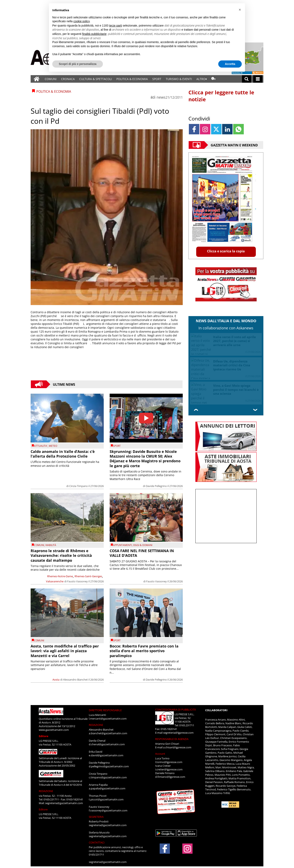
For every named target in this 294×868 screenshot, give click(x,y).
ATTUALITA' (41, 446)
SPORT (157, 79)
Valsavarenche (55, 581)
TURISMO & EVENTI (179, 79)
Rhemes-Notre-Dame (60, 576)
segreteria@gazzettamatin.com (64, 803)
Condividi (199, 118)
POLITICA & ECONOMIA (132, 79)
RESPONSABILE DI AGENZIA (172, 739)
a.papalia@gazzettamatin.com (107, 788)
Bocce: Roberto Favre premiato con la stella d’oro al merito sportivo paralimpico (144, 651)
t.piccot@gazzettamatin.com (106, 799)
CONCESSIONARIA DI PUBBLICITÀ (175, 710)
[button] (240, 10)
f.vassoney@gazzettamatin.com (108, 810)
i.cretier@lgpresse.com (169, 769)
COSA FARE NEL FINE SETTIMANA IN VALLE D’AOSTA (142, 553)
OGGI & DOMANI (143, 545)
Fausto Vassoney (77, 581)
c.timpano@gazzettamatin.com (108, 777)
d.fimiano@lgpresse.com (170, 777)
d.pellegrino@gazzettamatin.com (109, 766)
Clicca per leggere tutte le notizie (221, 96)
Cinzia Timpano (79, 486)
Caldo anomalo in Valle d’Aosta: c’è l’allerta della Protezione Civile (63, 454)
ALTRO (201, 79)
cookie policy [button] (82, 21)
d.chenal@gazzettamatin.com (107, 744)
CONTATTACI (97, 842)
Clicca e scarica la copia (226, 251)
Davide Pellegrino (156, 486)
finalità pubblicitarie (94, 34)
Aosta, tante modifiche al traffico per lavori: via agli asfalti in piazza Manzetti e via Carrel (65, 651)
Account (160, 754)
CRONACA (68, 79)
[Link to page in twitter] (216, 129)
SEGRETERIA (96, 817)
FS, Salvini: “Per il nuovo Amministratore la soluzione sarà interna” (235, 386)
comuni (39, 545)
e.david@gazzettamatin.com (106, 755)
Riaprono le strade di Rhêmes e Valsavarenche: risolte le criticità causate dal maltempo (61, 555)
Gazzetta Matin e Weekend (234, 145)
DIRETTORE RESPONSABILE (105, 710)
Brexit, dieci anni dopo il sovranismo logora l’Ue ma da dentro (236, 361)
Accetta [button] (230, 64)
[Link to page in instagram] (205, 129)
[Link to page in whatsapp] (238, 129)
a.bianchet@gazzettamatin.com (108, 733)
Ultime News (64, 384)
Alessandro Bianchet (75, 680)
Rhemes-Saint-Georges (88, 576)
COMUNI (51, 79)
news (161, 97)
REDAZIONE (46, 791)
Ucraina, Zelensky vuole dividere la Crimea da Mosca (235, 339)
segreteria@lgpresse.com (178, 733)
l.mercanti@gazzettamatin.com (108, 719)
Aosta (56, 680)
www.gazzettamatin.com (54, 730)
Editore (44, 736)
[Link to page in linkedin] (227, 129)
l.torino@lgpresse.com (169, 762)
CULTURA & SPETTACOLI (96, 79)
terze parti (116, 26)
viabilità (51, 545)
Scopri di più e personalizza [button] (78, 64)
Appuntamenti (122, 545)
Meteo (53, 446)
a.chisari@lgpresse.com (177, 747)
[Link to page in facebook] (194, 129)
